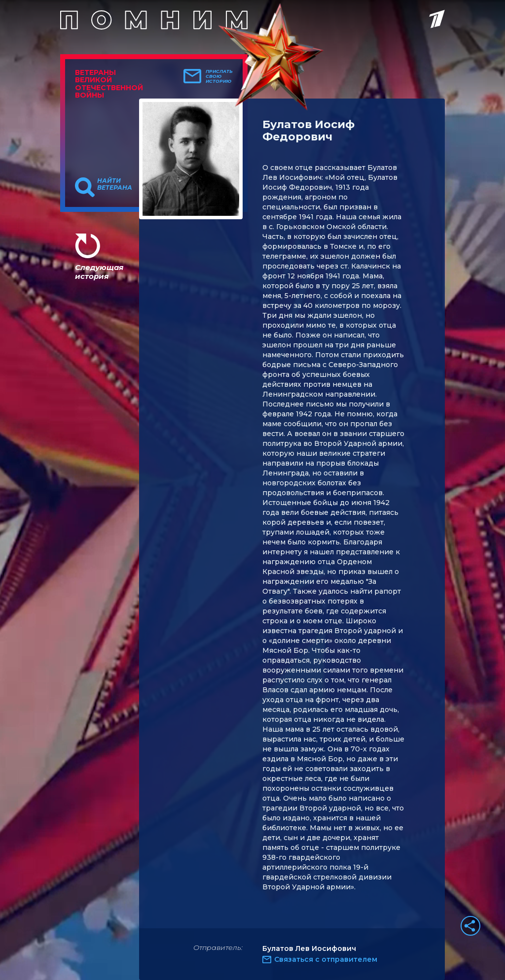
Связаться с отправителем (326, 959)
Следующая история (99, 272)
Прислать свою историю (219, 76)
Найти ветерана (115, 184)
